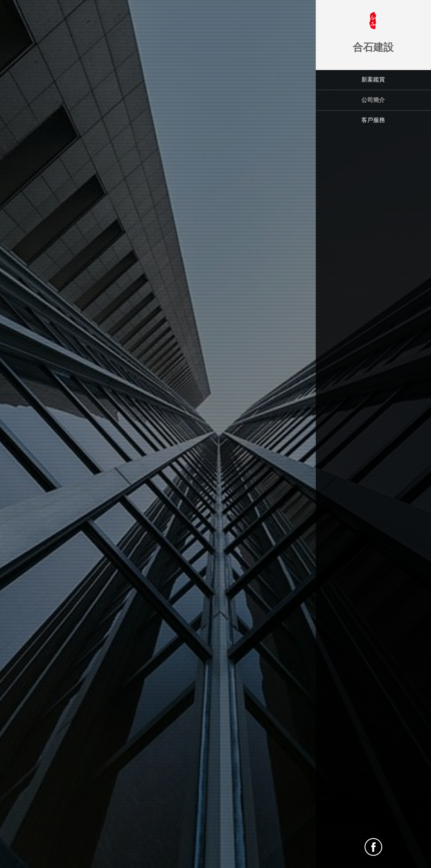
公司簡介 (373, 100)
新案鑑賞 (373, 79)
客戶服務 (373, 120)
